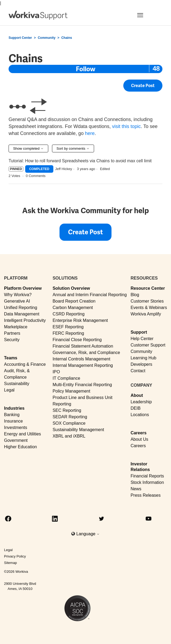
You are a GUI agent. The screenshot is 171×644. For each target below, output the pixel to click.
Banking (12, 415)
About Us (139, 439)
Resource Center (148, 288)
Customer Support (148, 345)
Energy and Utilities (23, 434)
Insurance (13, 421)
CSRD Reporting (68, 314)
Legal (9, 390)
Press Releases (146, 495)
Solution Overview (71, 288)
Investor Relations (140, 467)
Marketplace (16, 327)
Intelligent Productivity (25, 320)
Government (16, 440)
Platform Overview (23, 288)
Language (88, 534)
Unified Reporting (21, 308)
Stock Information (147, 482)
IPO (56, 372)
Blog (135, 295)
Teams (11, 358)
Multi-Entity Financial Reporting (82, 385)
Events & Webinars (149, 308)
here (90, 133)
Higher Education (21, 447)
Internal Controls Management (81, 359)
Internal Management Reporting (83, 365)
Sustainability (17, 384)
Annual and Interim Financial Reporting (90, 295)
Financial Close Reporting (77, 340)
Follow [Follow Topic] (86, 69)
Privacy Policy (15, 556)
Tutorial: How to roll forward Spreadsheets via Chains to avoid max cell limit (80, 161)
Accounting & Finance (25, 364)
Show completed (28, 148)
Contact (138, 371)
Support (139, 332)
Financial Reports (147, 476)
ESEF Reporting (68, 327)
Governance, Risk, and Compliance (86, 353)
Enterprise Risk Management (80, 320)
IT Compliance (66, 378)
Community (47, 38)
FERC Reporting (68, 333)
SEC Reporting (67, 410)
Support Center (20, 38)
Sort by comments (73, 148)
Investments (16, 428)
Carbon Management (73, 308)
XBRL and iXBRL (69, 436)
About (137, 395)
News (136, 489)
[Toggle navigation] (147, 15)
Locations (140, 415)
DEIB (135, 408)
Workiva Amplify (146, 314)
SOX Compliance (69, 423)
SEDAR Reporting (70, 417)
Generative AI (17, 301)
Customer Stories (147, 301)
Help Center (142, 339)
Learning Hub (143, 358)
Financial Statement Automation (83, 346)
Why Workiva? (18, 295)
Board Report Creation (74, 301)
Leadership (141, 402)
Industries (14, 408)
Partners (12, 333)
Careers (139, 433)
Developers (141, 364)
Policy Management (71, 391)
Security (12, 340)
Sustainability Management (78, 430)
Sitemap (10, 563)
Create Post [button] (143, 86)
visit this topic (126, 126)
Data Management (22, 314)
